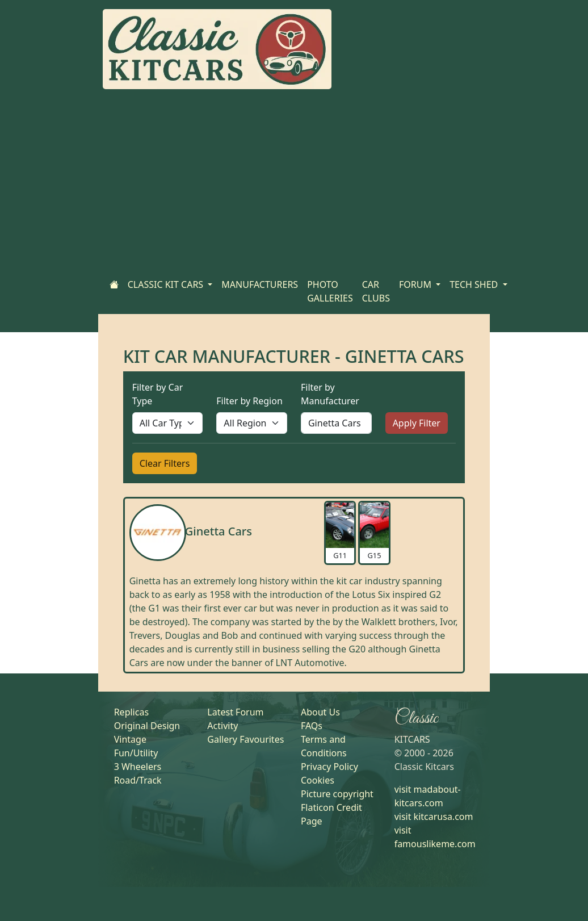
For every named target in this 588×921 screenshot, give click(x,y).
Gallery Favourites (245, 739)
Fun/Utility (136, 753)
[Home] (114, 284)
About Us (320, 712)
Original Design (147, 726)
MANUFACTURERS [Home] (260, 284)
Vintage (130, 739)
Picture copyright (337, 794)
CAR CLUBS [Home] (376, 291)
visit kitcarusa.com (434, 817)
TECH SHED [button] (475, 284)
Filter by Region (249, 401)
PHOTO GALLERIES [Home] (330, 291)
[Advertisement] (294, 183)
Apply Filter (417, 423)
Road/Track (138, 780)
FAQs (312, 726)
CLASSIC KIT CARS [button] (167, 284)
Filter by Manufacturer (330, 394)
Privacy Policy (329, 767)
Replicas (131, 712)
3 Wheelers (138, 767)
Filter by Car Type (158, 394)
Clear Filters (165, 463)
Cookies (318, 780)
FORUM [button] (416, 284)
